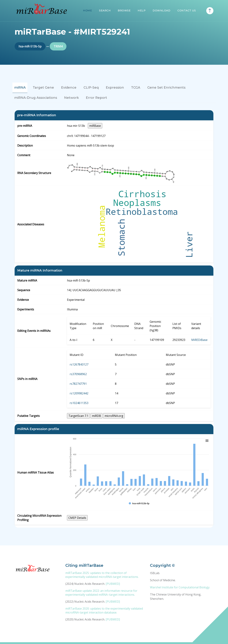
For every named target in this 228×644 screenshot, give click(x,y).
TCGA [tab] (136, 88)
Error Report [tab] (96, 98)
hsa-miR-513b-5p (30, 46)
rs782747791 (78, 384)
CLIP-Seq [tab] (91, 88)
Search (105, 11)
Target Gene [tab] (43, 88)
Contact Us (187, 11)
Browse (124, 11)
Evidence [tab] (69, 88)
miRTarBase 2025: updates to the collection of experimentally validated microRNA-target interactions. (102, 575)
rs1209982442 (79, 393)
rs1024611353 (79, 403)
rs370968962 (78, 374)
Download (161, 11)
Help (142, 11)
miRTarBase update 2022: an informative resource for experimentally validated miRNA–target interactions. (101, 593)
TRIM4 (58, 46)
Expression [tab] (115, 88)
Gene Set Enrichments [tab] (166, 88)
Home (87, 11)
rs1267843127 (79, 364)
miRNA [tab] (20, 88)
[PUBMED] (113, 584)
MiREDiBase (199, 340)
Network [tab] (71, 98)
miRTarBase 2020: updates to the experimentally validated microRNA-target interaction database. (104, 610)
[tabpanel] (114, 319)
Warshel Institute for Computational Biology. (180, 587)
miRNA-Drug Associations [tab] (36, 98)
